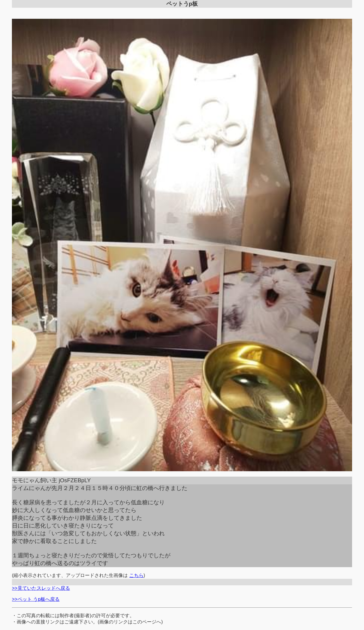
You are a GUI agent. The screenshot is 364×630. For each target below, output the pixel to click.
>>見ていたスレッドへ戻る (41, 588)
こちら (136, 575)
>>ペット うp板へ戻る (36, 599)
